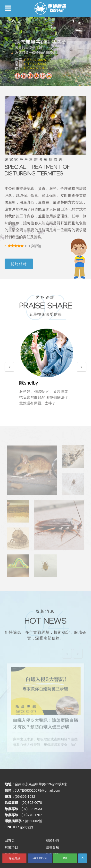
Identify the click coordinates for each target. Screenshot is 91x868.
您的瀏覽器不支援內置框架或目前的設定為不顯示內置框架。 (45, 434)
